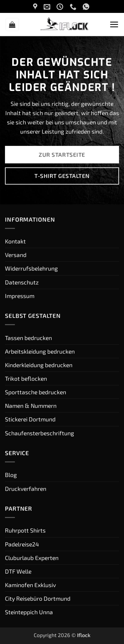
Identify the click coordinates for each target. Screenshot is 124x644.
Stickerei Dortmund (30, 419)
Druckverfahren (26, 489)
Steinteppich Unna (29, 612)
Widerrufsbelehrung (31, 268)
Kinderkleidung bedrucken (39, 365)
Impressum (20, 296)
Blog (11, 475)
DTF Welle (18, 571)
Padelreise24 (22, 544)
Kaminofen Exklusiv (30, 585)
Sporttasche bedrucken (36, 392)
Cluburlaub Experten (32, 558)
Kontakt (15, 241)
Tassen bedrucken (28, 338)
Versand (16, 255)
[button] (12, 24)
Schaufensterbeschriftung (40, 433)
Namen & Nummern (31, 406)
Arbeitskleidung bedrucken (40, 351)
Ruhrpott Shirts (25, 530)
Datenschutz (22, 282)
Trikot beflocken (26, 378)
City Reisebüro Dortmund (38, 598)
